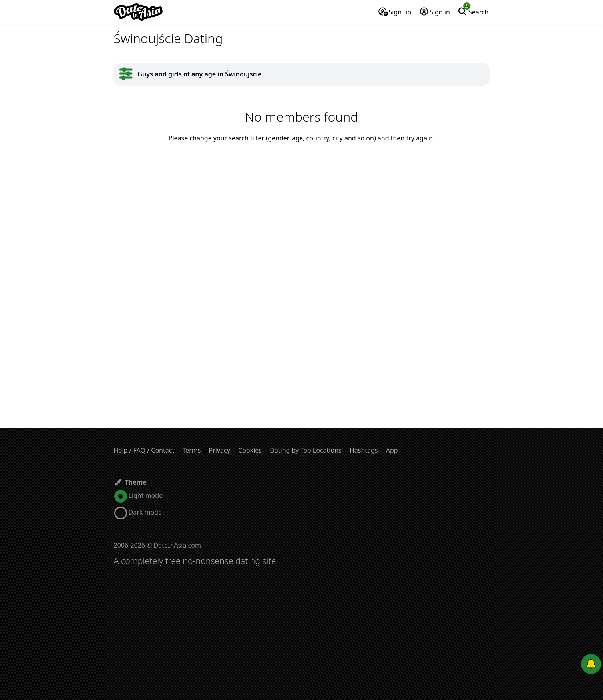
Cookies (250, 450)
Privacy (220, 450)
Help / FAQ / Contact (144, 450)
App (392, 450)
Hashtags (364, 450)
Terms (191, 450)
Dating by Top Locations (306, 450)
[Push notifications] (591, 664)
